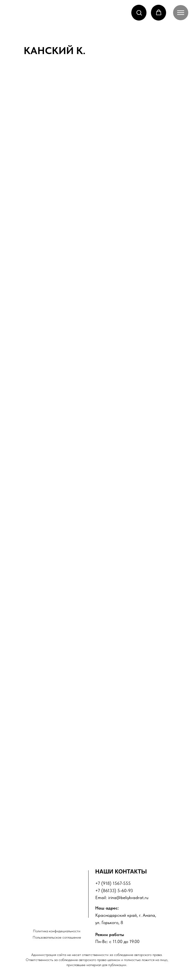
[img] (51, 887)
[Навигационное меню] (181, 13)
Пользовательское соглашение (57, 937)
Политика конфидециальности (57, 931)
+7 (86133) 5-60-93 (114, 891)
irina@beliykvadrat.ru (128, 897)
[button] (139, 12)
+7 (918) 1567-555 (113, 883)
